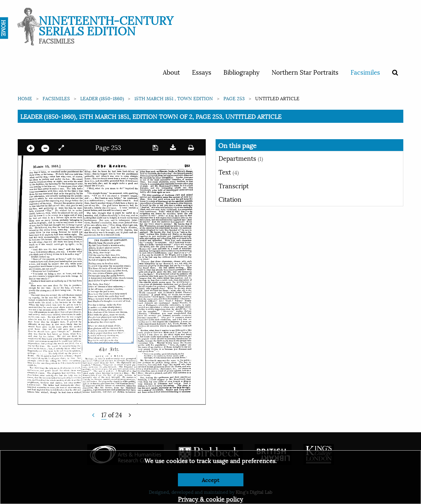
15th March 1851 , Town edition (174, 98)
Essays (202, 72)
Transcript (234, 185)
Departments (241, 158)
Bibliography (241, 72)
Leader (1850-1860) (102, 98)
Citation (230, 199)
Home (25, 98)
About (171, 72)
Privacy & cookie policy (210, 499)
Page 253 (234, 98)
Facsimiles (365, 72)
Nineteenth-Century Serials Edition (106, 25)
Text (229, 172)
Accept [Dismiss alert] (210, 480)
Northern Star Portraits (305, 72)
